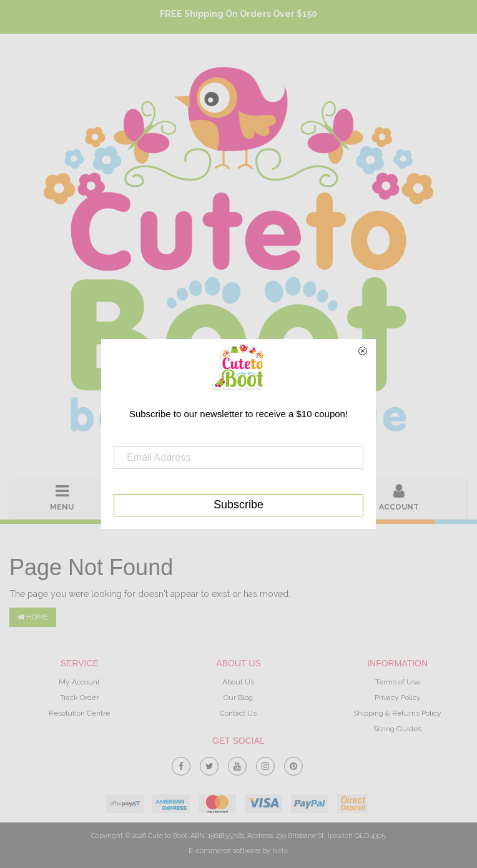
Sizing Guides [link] (397, 729)
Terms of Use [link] (398, 682)
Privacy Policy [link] (398, 698)
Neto (280, 851)
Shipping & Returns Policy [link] (397, 713)
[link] (181, 764)
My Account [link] (79, 682)
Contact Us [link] (238, 713)
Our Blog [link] (238, 698)
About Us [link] (238, 682)
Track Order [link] (79, 698)
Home (33, 617)
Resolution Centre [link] (79, 713)
